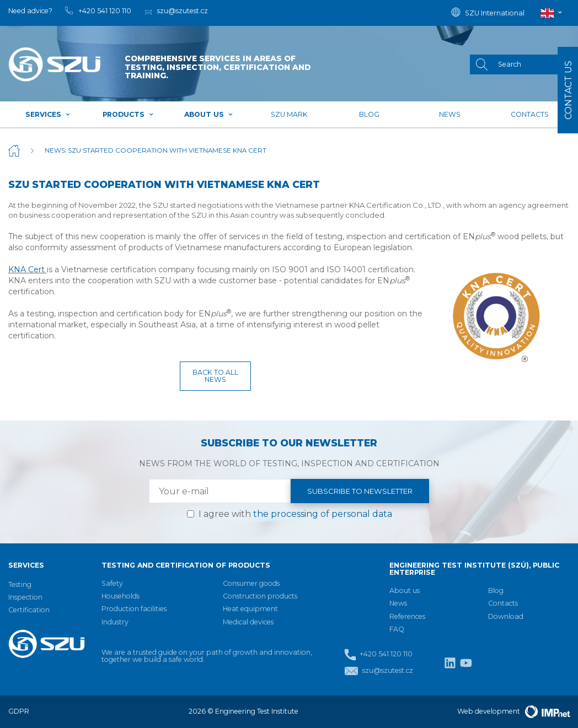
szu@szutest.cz (379, 671)
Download (506, 616)
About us (209, 114)
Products (128, 114)
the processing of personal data (323, 514)
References (407, 616)
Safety (112, 583)
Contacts (530, 114)
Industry (115, 622)
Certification (29, 610)
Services (48, 114)
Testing (20, 584)
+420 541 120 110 (378, 654)
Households (121, 596)
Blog (369, 114)
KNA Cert (26, 269)
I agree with (295, 514)
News (450, 114)
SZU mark (289, 114)
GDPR (19, 711)
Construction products (260, 596)
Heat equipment (250, 609)
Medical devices (248, 622)
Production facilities (134, 609)
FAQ (397, 629)
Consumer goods (251, 583)
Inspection (25, 597)
